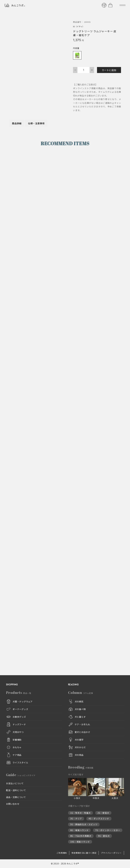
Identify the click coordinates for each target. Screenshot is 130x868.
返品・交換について (16, 797)
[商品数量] (84, 70)
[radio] (77, 55)
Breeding (81, 767)
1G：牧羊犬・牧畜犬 (81, 813)
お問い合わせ (13, 804)
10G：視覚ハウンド (80, 842)
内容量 (76, 48)
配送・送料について (16, 790)
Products (19, 693)
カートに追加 (109, 70)
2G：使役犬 (103, 813)
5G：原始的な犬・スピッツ (84, 824)
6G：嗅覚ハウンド (79, 830)
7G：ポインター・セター (108, 830)
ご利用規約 (62, 853)
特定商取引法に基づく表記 (84, 853)
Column (81, 693)
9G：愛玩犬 (104, 836)
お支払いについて (15, 783)
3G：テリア (76, 819)
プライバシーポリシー (111, 853)
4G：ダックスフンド (99, 819)
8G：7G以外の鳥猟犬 (81, 836)
